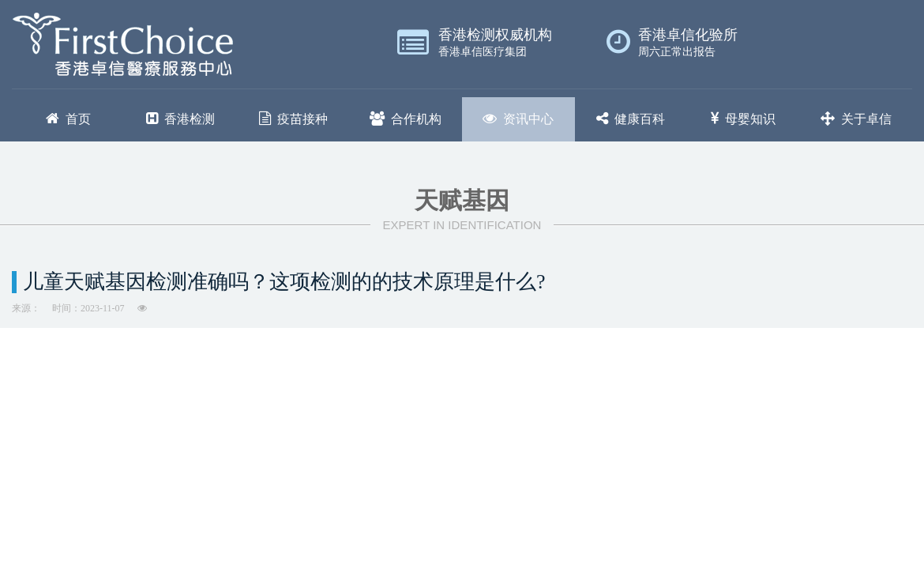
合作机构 (406, 119)
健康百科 (631, 119)
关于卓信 (856, 119)
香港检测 (180, 119)
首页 (68, 119)
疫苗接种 (293, 119)
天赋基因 (462, 200)
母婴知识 (743, 119)
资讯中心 (518, 119)
